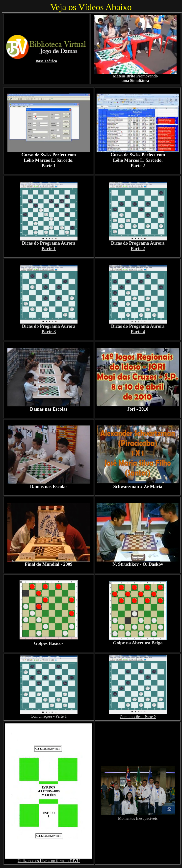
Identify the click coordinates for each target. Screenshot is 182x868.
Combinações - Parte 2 (138, 717)
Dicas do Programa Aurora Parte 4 (138, 329)
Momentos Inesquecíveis (138, 818)
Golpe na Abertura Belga (138, 641)
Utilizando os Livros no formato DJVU (49, 861)
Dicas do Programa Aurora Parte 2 (138, 246)
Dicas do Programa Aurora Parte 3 (49, 329)
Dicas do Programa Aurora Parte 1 (49, 246)
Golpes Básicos (49, 643)
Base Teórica (46, 61)
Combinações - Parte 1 (49, 716)
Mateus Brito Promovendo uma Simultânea (135, 78)
